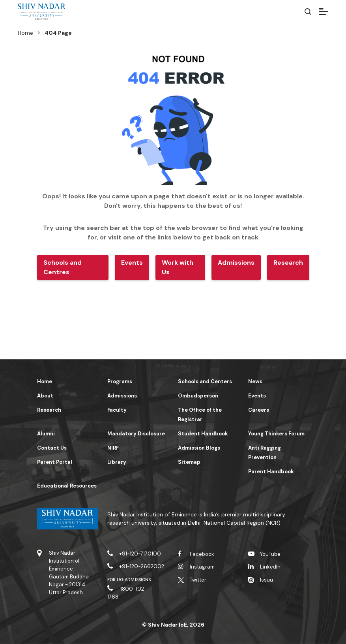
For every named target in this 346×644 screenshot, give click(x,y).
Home (25, 33)
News (255, 381)
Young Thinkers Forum (276, 434)
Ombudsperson (198, 396)
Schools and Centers (205, 381)
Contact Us (52, 448)
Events (257, 396)
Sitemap (189, 462)
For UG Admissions (129, 580)
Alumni (46, 434)
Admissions (122, 396)
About (45, 396)
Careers (259, 410)
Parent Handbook (271, 472)
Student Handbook (203, 434)
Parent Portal (55, 462)
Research (49, 410)
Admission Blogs (199, 448)
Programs (120, 381)
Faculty (117, 410)
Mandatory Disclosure (136, 434)
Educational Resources (67, 486)
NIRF (113, 448)
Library (117, 462)
